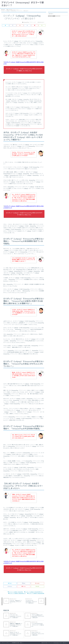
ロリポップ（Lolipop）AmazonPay (15, 592)
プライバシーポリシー (6, 643)
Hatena (10, 587)
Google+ (38, 583)
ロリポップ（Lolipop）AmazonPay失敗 (36, 593)
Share (24, 583)
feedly (38, 587)
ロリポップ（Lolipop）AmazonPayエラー (17, 593)
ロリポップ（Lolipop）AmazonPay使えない (34, 592)
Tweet (10, 583)
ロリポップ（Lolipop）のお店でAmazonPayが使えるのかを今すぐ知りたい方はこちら (24, 214)
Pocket (24, 587)
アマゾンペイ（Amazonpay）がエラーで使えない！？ (23, 4)
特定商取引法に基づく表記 (17, 643)
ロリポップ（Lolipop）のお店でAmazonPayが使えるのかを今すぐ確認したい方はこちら (24, 70)
